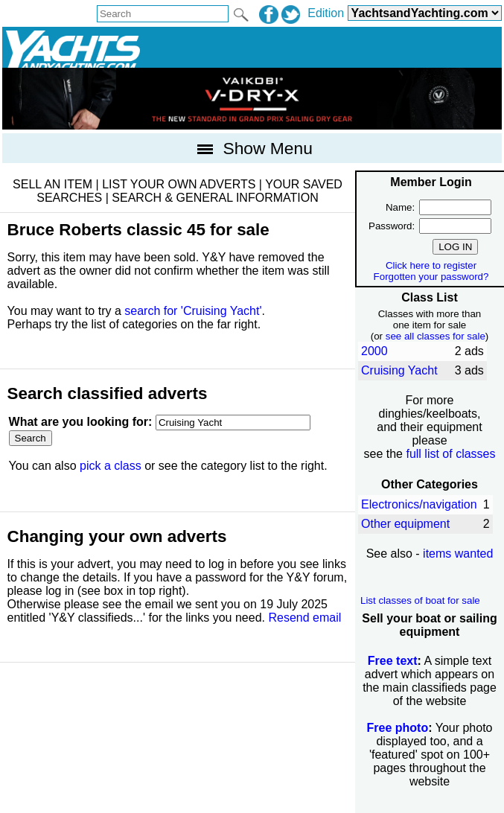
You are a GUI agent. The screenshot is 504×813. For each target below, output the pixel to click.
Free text (393, 661)
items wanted (458, 554)
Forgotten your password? (431, 277)
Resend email (304, 618)
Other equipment (405, 524)
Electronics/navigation (419, 504)
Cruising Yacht (399, 370)
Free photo (398, 728)
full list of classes (450, 454)
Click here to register (431, 265)
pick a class (111, 466)
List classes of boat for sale (420, 600)
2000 (374, 351)
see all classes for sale (436, 336)
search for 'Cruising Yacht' (193, 311)
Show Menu (252, 148)
